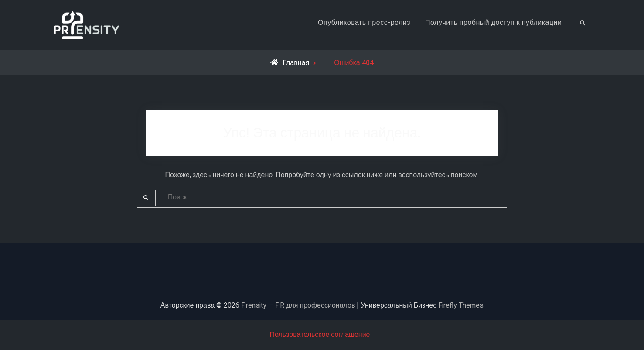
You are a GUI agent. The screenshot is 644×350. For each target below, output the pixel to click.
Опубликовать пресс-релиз (364, 23)
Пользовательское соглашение (320, 335)
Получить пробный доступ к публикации (493, 23)
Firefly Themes (461, 305)
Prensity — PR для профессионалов (298, 305)
